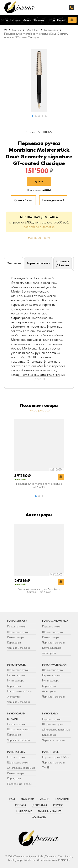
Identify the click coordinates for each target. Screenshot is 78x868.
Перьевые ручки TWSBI (56, 757)
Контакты (39, 817)
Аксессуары (14, 696)
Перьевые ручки (16, 626)
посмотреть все (39, 410)
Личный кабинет (50, 811)
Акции (45, 799)
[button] (32, 116)
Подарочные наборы (19, 691)
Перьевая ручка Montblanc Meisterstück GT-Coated (39, 485)
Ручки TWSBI (51, 752)
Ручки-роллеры (16, 637)
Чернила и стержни (19, 648)
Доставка (40, 805)
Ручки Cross (16, 752)
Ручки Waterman (54, 665)
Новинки (28, 799)
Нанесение (24, 811)
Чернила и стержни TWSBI (53, 765)
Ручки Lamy (50, 713)
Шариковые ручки (18, 632)
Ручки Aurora (17, 621)
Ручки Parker (16, 665)
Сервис (58, 805)
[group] (39, 80)
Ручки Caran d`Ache (16, 716)
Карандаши (14, 642)
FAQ (12, 799)
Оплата (21, 805)
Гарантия (62, 799)
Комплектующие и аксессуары (53, 650)
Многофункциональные (56, 729)
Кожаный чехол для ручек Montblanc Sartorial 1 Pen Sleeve (39, 590)
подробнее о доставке (39, 227)
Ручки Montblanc (55, 621)
